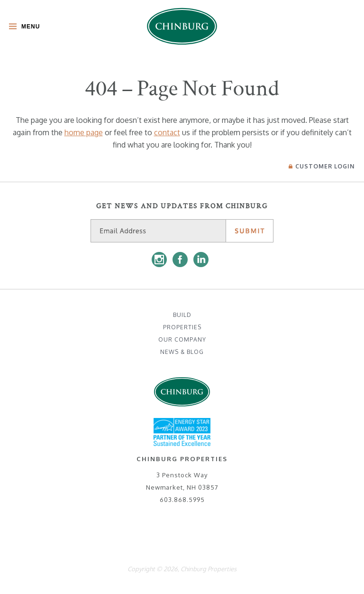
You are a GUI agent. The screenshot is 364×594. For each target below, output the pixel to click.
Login (322, 166)
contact (167, 132)
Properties (182, 327)
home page (84, 132)
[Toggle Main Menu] (22, 27)
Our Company (182, 339)
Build (182, 315)
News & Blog (182, 352)
